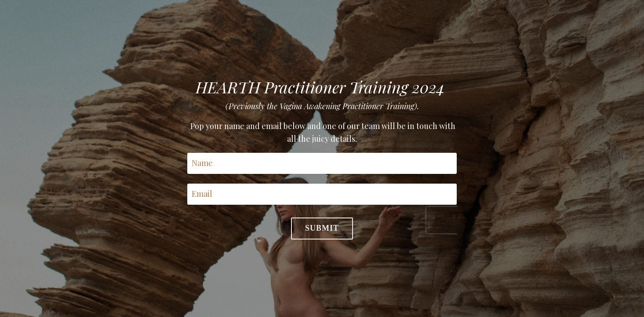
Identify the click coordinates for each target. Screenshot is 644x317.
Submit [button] (322, 228)
